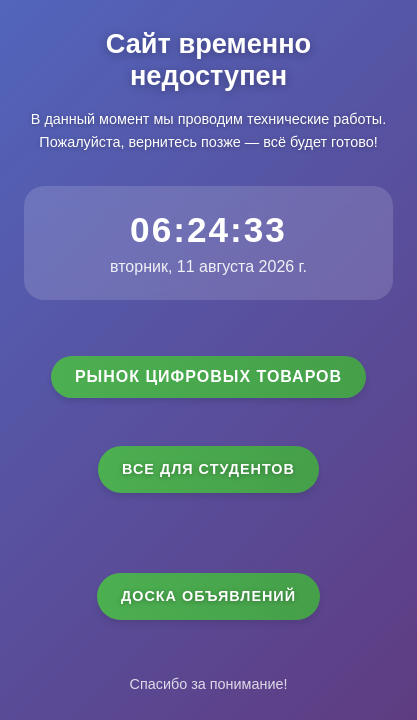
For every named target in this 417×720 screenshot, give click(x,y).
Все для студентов (208, 469)
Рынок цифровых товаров (208, 376)
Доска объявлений (208, 596)
